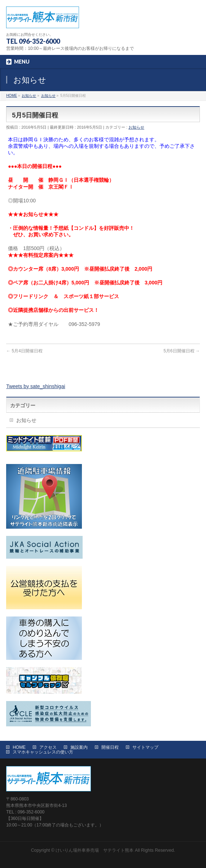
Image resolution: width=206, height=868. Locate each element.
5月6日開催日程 (182, 351)
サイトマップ (145, 747)
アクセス (48, 747)
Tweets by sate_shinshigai (36, 386)
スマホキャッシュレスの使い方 (43, 752)
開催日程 (110, 747)
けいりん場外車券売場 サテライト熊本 (95, 850)
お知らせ (136, 127)
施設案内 (79, 747)
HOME (19, 747)
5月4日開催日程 (24, 351)
